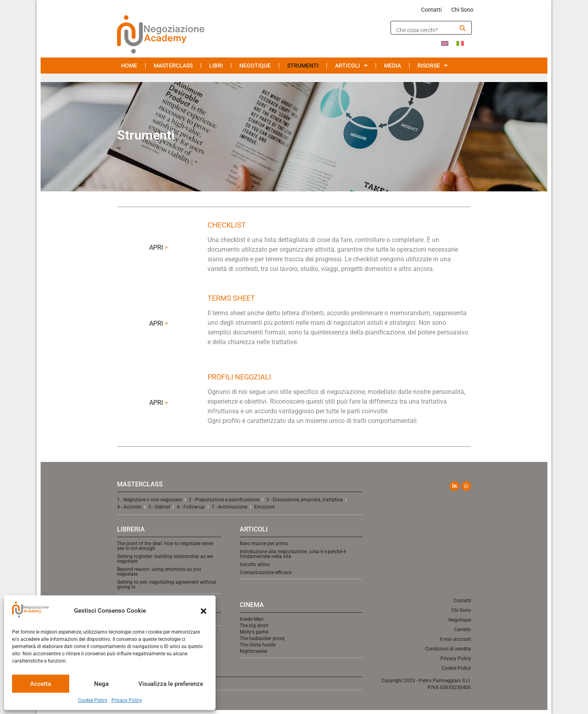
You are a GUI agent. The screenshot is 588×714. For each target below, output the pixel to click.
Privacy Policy (127, 700)
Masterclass (173, 66)
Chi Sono (462, 10)
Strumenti (303, 66)
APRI (158, 247)
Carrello (463, 630)
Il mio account (455, 639)
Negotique (255, 66)
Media (393, 66)
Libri (216, 66)
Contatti (431, 10)
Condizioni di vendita (448, 649)
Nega (101, 684)
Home (129, 66)
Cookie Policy (93, 700)
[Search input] (426, 30)
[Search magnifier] (463, 28)
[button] (204, 611)
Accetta (41, 684)
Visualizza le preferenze (171, 684)
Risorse (433, 66)
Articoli (351, 66)
